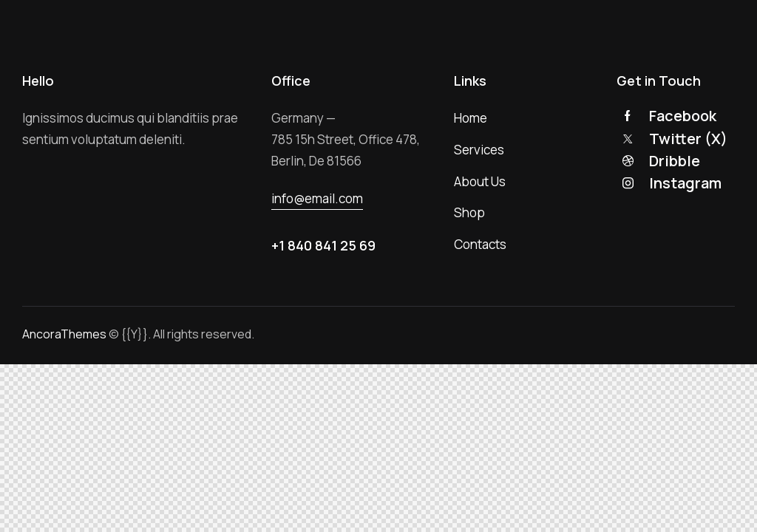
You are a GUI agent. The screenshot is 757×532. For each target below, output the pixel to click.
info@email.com (317, 198)
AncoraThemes (64, 334)
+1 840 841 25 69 (323, 245)
